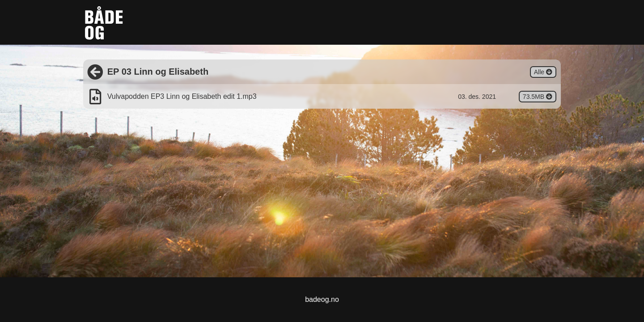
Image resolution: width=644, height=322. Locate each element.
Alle (545, 73)
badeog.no (322, 299)
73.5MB (540, 97)
